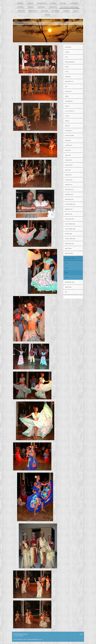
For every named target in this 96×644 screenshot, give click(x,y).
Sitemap (25, 634)
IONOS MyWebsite (33, 639)
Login (81, 634)
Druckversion (18, 634)
